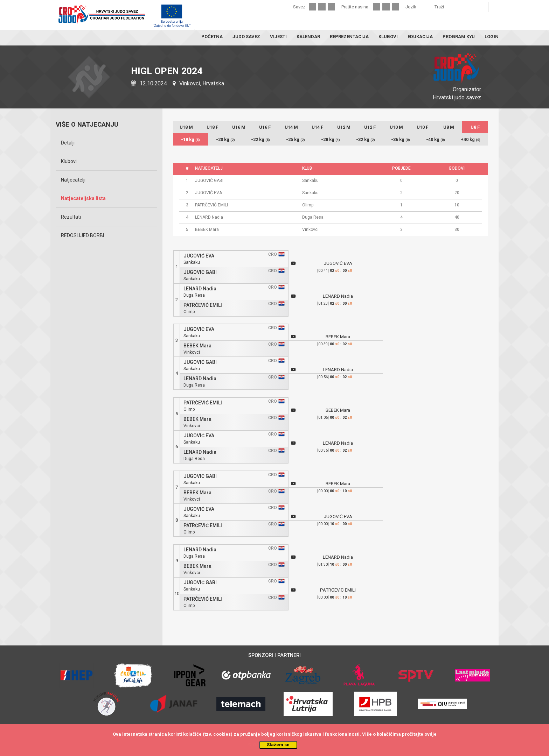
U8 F (475, 127)
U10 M (396, 127)
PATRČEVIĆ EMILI (203, 305)
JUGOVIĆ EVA (199, 256)
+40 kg (471, 139)
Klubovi (69, 161)
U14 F (317, 127)
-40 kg (436, 139)
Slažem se (278, 745)
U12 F (370, 127)
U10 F (422, 127)
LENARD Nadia (200, 289)
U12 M (344, 127)
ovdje (430, 734)
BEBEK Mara (197, 346)
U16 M (239, 127)
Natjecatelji (73, 180)
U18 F (212, 127)
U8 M (449, 127)
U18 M (186, 127)
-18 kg (190, 139)
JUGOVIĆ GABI (200, 272)
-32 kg (366, 139)
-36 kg (401, 139)
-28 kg (331, 139)
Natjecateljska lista (83, 198)
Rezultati (71, 217)
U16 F (265, 127)
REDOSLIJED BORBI (82, 235)
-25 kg (296, 139)
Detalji (68, 143)
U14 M (291, 127)
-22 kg (260, 139)
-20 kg (225, 139)
